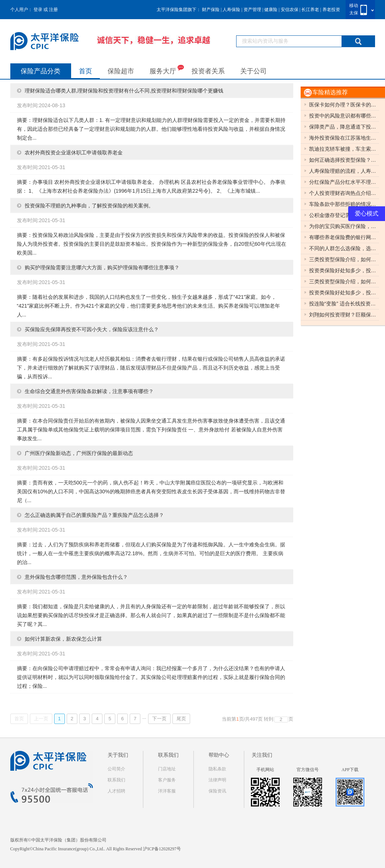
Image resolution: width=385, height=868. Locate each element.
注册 (53, 10)
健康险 (271, 10)
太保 (354, 13)
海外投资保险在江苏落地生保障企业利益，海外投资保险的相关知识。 (344, 138)
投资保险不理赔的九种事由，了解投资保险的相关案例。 (89, 206)
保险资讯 (217, 791)
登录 (38, 10)
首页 (85, 71)
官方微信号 (308, 770)
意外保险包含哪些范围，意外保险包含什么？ (76, 577)
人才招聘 (116, 791)
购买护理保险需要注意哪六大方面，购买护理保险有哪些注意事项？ (102, 267)
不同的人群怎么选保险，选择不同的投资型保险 (344, 248)
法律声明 (217, 780)
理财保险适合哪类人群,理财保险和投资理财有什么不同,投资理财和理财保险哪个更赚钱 (124, 91)
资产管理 (252, 10)
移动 (354, 6)
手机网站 (265, 770)
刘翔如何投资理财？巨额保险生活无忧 (344, 315)
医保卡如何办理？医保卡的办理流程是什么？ (344, 105)
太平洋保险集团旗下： (179, 10)
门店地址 (167, 769)
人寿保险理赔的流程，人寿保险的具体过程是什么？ (344, 171)
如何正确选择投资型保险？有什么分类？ (344, 160)
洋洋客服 (167, 791)
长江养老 (310, 10)
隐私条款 (217, 769)
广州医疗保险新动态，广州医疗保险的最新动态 (79, 453)
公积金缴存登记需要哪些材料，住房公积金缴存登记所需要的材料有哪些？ (344, 215)
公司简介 (116, 769)
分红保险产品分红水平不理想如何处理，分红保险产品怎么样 (344, 182)
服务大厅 (167, 69)
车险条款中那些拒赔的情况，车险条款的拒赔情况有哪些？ (344, 204)
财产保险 (211, 10)
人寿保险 (231, 10)
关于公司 (253, 71)
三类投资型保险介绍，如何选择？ (344, 259)
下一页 (159, 719)
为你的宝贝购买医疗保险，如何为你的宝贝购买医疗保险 (344, 226)
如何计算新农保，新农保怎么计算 (63, 639)
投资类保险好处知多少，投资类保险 (344, 270)
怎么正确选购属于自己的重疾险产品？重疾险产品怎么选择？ (94, 515)
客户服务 (167, 780)
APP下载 (350, 770)
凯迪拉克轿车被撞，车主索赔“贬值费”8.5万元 (344, 149)
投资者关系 (208, 71)
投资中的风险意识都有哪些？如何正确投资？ (344, 116)
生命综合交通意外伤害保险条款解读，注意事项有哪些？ (89, 391)
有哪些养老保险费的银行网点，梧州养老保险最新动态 (344, 237)
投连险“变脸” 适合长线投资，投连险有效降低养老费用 (344, 304)
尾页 (181, 719)
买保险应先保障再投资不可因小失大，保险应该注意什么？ (92, 329)
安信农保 (290, 10)
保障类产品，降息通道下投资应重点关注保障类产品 (344, 127)
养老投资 (331, 10)
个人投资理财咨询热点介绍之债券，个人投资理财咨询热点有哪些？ (344, 193)
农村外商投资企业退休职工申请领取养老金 (74, 153)
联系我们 (116, 780)
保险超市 (121, 71)
